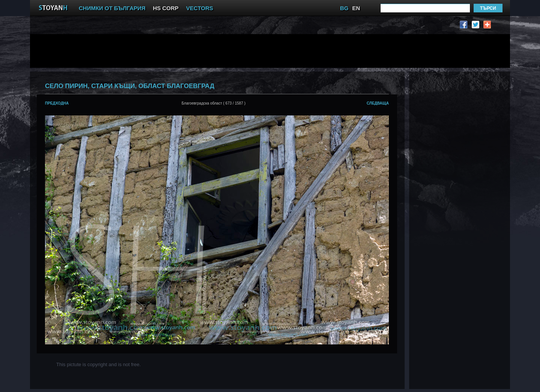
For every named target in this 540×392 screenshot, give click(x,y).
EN (356, 8)
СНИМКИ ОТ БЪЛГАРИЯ (112, 8)
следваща (378, 103)
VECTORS (199, 8)
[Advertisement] (219, 51)
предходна (57, 103)
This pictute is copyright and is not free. (98, 364)
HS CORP (166, 8)
